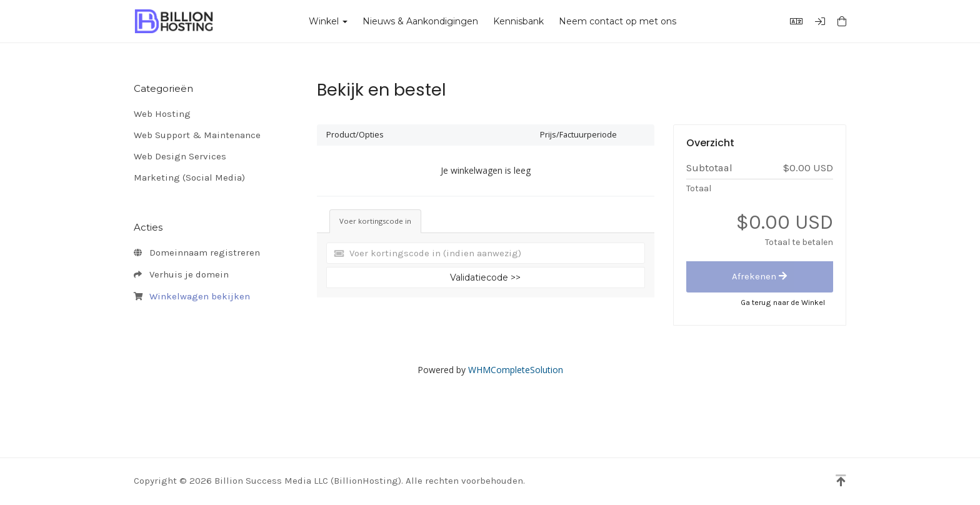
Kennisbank (518, 21)
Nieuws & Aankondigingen (420, 21)
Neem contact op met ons (617, 21)
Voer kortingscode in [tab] (375, 221)
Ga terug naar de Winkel (783, 302)
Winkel (328, 21)
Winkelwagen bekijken (192, 297)
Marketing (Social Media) (189, 177)
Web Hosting (162, 114)
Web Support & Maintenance (197, 135)
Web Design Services (180, 156)
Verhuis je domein (181, 275)
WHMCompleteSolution (516, 370)
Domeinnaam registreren (197, 253)
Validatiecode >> (485, 277)
